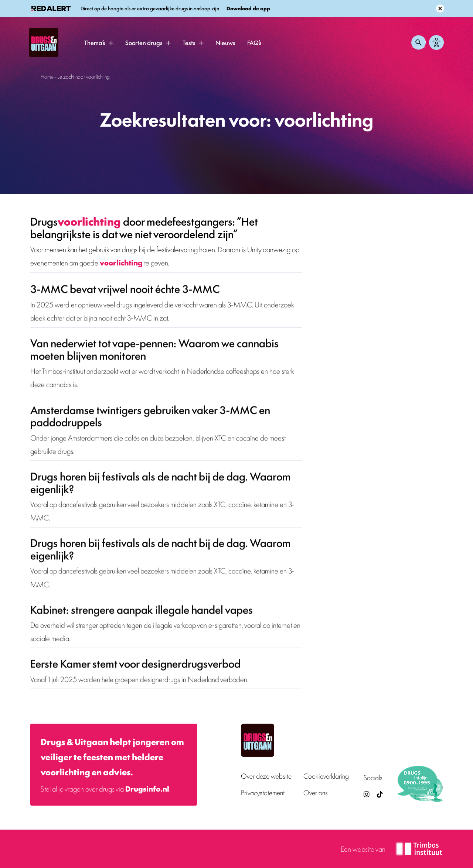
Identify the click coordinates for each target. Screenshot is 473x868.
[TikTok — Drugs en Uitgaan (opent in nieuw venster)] (379, 794)
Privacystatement (263, 792)
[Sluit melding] (440, 8)
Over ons (316, 792)
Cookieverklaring (326, 776)
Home (47, 76)
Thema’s (95, 42)
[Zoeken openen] (419, 42)
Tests (189, 42)
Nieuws (225, 42)
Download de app (248, 8)
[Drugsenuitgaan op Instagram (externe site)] (367, 794)
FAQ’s (254, 42)
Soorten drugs (144, 42)
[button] (111, 43)
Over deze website (266, 776)
